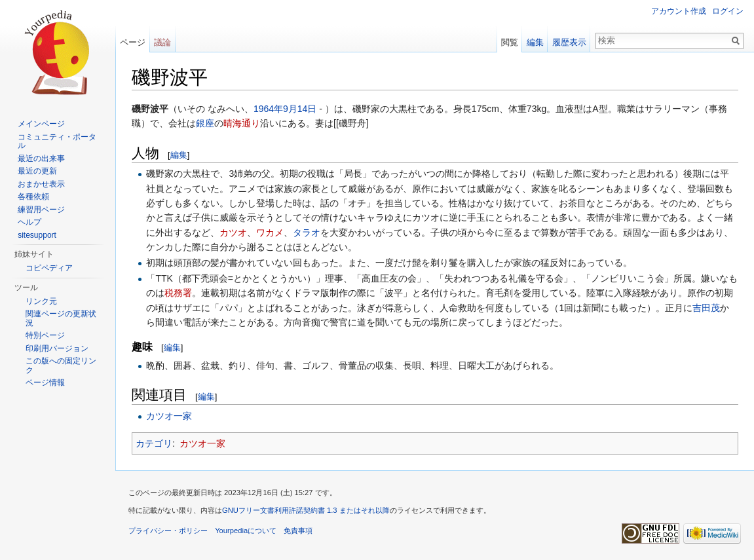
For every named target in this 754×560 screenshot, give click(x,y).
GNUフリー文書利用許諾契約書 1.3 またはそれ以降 (306, 510)
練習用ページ (41, 210)
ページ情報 (45, 383)
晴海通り (242, 123)
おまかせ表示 (41, 184)
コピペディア (49, 268)
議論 (162, 42)
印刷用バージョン (57, 348)
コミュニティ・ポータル (57, 141)
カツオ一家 (169, 416)
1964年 (268, 109)
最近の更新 (37, 171)
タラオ (307, 233)
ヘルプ (29, 222)
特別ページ (45, 335)
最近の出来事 (41, 159)
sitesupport (37, 235)
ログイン (728, 11)
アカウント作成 (679, 11)
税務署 (178, 293)
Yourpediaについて (246, 531)
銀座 (205, 123)
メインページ (41, 124)
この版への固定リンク (61, 365)
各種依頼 (33, 196)
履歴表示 (569, 42)
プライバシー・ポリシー (168, 531)
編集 (179, 155)
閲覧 (510, 42)
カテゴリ (154, 443)
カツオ (233, 233)
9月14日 (300, 109)
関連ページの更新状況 (61, 318)
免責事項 (298, 531)
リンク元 (41, 301)
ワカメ (270, 233)
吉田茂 (706, 308)
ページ (133, 42)
